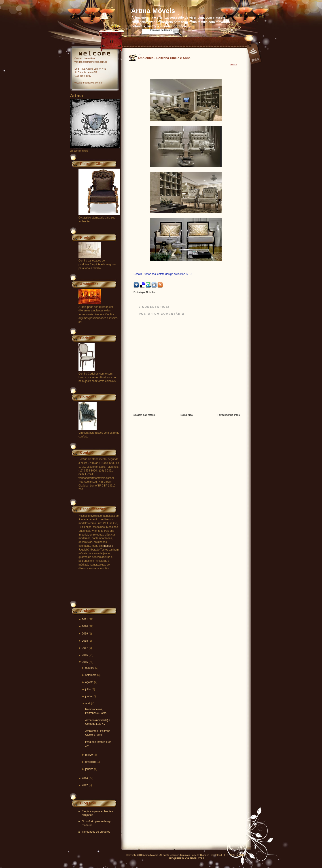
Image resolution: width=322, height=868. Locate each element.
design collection (176, 274)
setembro (91, 675)
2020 (85, 626)
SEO (189, 274)
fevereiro (90, 762)
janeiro (89, 769)
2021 (85, 619)
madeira (108, 546)
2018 (85, 641)
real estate (158, 274)
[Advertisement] (186, 70)
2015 (85, 662)
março (89, 755)
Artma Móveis (153, 11)
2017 (85, 648)
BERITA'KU (229, 855)
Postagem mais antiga (229, 415)
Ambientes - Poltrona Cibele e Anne (164, 58)
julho (88, 689)
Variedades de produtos (96, 832)
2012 (85, 785)
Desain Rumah (142, 274)
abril (88, 703)
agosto (89, 682)
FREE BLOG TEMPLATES (189, 858)
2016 (85, 655)
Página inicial (187, 415)
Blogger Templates (210, 855)
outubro (90, 668)
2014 (85, 778)
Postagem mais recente (144, 415)
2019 (85, 634)
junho (88, 696)
